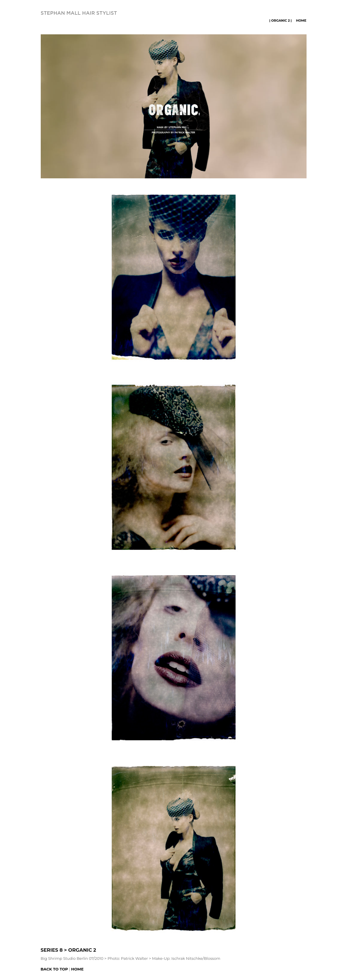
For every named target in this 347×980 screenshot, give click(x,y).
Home (301, 20)
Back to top (54, 969)
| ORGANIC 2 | (280, 20)
